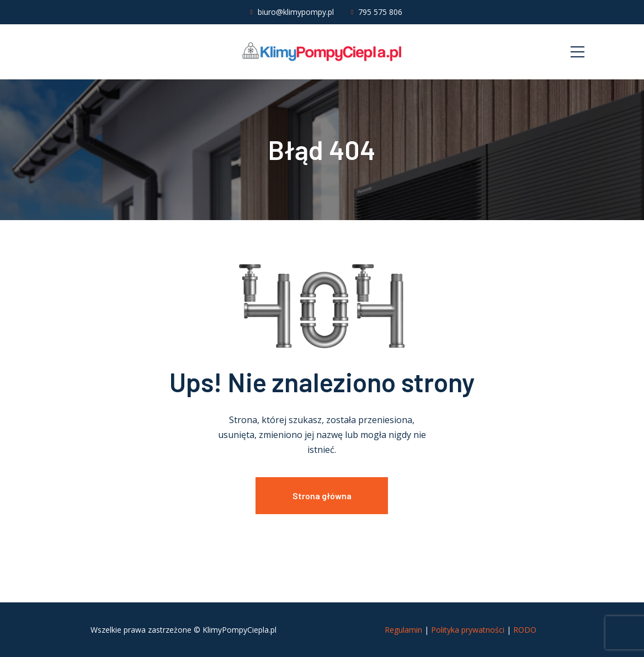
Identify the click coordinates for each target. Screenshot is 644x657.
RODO (525, 630)
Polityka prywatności (468, 630)
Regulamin (403, 630)
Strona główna (322, 496)
